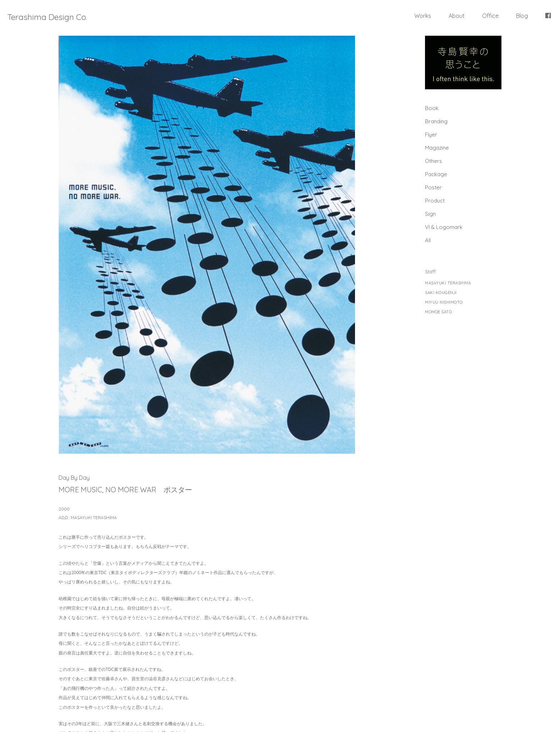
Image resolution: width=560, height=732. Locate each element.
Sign (430, 214)
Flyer (431, 135)
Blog (522, 16)
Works (423, 16)
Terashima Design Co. (47, 17)
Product (435, 201)
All (428, 240)
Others (434, 161)
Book (432, 108)
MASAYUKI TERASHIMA (448, 283)
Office (490, 16)
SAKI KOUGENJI (441, 293)
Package (436, 174)
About (457, 16)
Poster (433, 187)
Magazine (437, 148)
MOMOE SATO (438, 312)
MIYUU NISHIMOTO (444, 302)
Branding (436, 121)
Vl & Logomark (444, 227)
